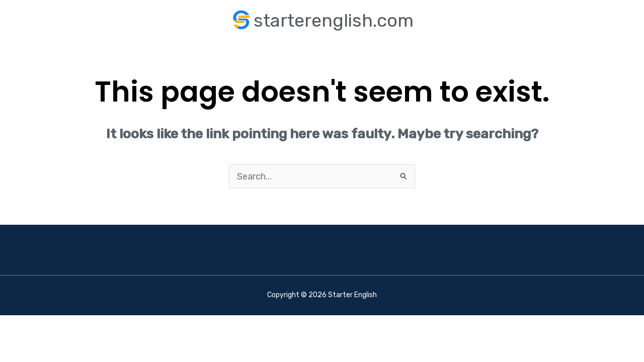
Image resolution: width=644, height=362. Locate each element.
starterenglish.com (334, 20)
